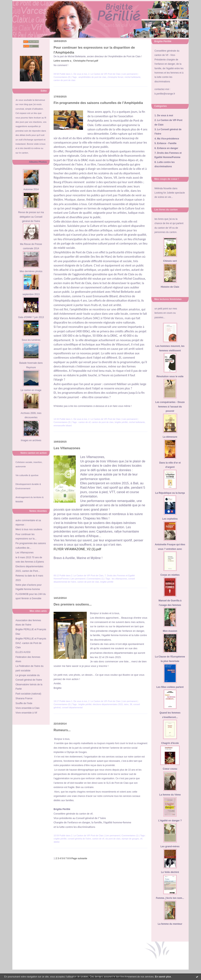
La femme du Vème (170, 795)
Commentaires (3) (62, 422)
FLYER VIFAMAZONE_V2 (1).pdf (77, 549)
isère (126, 704)
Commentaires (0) (62, 77)
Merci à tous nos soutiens (29, 529)
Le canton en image (31, 390)
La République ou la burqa (170, 493)
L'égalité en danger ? (170, 821)
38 (131, 704)
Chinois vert (170, 261)
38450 (57, 842)
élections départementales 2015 (108, 704)
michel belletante (133, 77)
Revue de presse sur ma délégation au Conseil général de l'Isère (31, 217)
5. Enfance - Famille (165, 143)
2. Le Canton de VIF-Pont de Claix (104, 74)
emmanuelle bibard (63, 425)
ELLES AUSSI (23, 652)
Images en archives (31, 440)
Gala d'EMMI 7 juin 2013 (31, 317)
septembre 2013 (31, 294)
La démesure (170, 437)
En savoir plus (163, 977)
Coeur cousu (170, 769)
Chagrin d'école (170, 743)
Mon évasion (170, 631)
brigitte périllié (121, 422)
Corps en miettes (170, 575)
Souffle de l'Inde (24, 703)
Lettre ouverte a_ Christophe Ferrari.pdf (76, 61)
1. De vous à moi (164, 115)
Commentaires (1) (95, 579)
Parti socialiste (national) (28, 694)
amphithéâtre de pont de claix (92, 77)
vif (141, 839)
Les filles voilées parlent (170, 687)
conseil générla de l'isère (79, 839)
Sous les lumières (31, 340)
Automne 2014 (31, 189)
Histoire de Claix (170, 287)
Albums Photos (38, 162)
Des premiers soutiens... (73, 604)
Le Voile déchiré (170, 872)
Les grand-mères (170, 846)
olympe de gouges (130, 839)
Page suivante (79, 858)
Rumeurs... (62, 730)
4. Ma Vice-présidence (167, 139)
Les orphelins (170, 519)
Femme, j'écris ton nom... (170, 898)
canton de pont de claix (64, 80)
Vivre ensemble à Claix (28, 708)
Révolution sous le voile (170, 376)
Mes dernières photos (31, 271)
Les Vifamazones (25, 553)
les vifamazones (119, 579)
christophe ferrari (115, 77)
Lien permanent (130, 74)
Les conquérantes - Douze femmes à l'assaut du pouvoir (170, 407)
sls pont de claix (113, 839)
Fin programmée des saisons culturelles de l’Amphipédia (98, 103)
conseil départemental (72, 707)
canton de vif (85, 422)
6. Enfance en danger (166, 148)
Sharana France (24, 698)
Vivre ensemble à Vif (26, 713)
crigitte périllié (60, 839)
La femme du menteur (170, 924)
